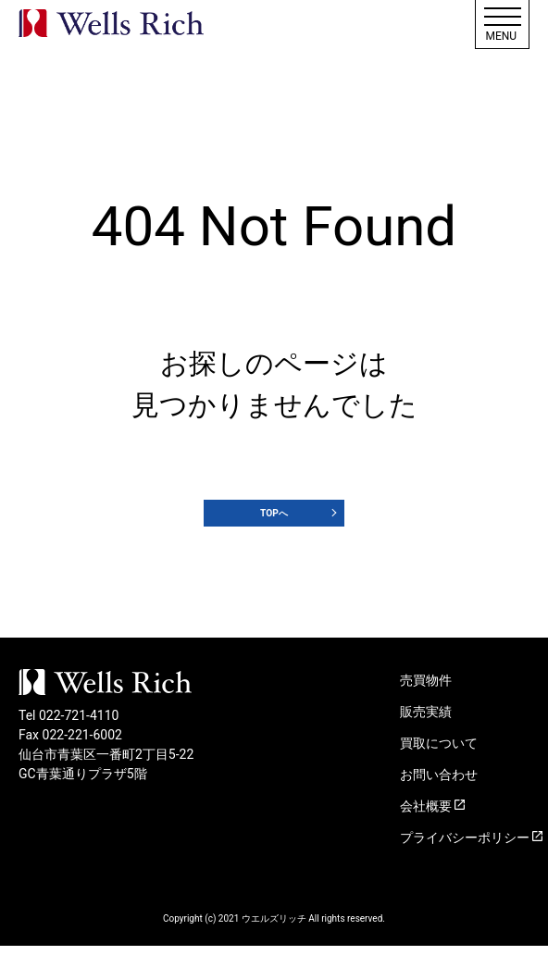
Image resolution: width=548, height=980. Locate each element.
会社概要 (426, 840)
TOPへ (274, 530)
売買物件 (426, 714)
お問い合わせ (439, 809)
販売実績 (426, 746)
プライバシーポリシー (465, 872)
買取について (439, 777)
